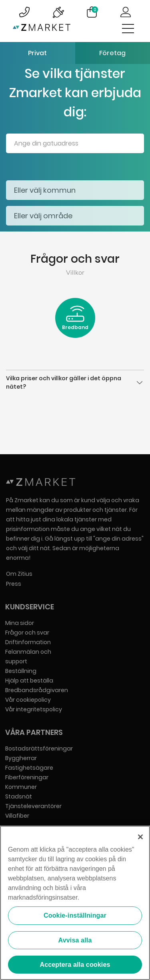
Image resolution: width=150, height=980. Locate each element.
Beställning (21, 671)
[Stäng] (140, 837)
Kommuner (21, 787)
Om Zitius (19, 574)
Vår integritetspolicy (34, 709)
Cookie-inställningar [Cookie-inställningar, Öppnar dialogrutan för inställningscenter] (75, 916)
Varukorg (95, 10)
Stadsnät (19, 796)
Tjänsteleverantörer (33, 806)
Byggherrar (21, 758)
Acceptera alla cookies (75, 965)
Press (14, 584)
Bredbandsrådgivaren (37, 690)
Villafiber (17, 816)
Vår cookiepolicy (28, 700)
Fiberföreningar (27, 777)
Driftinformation (28, 642)
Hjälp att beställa (29, 681)
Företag (112, 53)
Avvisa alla (75, 940)
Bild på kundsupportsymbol (24, 12)
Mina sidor (20, 623)
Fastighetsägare (29, 768)
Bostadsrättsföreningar (39, 748)
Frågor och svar (27, 633)
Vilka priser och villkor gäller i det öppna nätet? (75, 382)
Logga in (126, 12)
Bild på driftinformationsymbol (58, 12)
